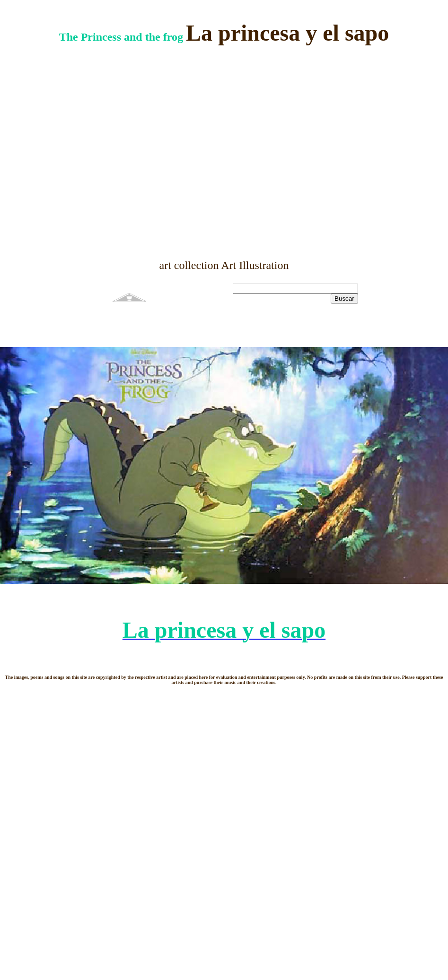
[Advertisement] (221, 152)
